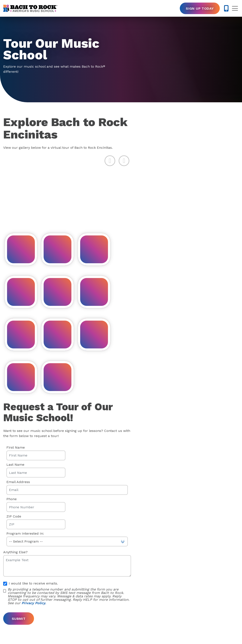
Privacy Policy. (34, 603)
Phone (12, 499)
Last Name (15, 465)
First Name (16, 448)
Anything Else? (15, 552)
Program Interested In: (25, 534)
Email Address (18, 482)
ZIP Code (14, 516)
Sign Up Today (200, 8)
